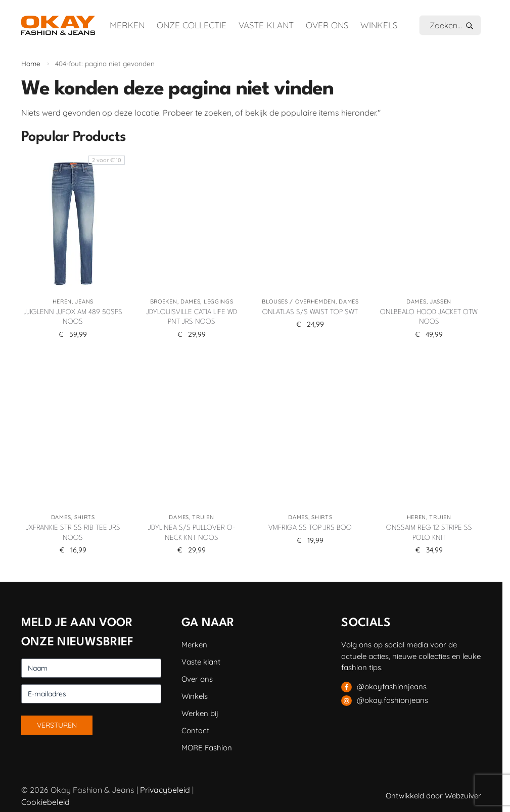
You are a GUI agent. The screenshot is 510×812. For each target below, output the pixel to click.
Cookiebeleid (45, 802)
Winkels (379, 25)
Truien (203, 517)
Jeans (84, 301)
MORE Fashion (207, 748)
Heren (62, 301)
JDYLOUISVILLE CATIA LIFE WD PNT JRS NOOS (192, 317)
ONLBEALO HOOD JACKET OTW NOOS (429, 317)
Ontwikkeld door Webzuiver (433, 796)
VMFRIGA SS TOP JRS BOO (310, 528)
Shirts (85, 517)
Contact (195, 730)
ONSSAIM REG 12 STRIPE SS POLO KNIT (429, 533)
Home (31, 63)
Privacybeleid (165, 790)
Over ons (327, 25)
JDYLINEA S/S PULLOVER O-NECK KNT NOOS (192, 533)
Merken (127, 25)
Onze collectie (192, 25)
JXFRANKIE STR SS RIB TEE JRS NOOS (73, 533)
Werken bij (200, 713)
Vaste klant (266, 25)
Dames (191, 301)
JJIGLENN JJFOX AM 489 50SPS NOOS (73, 317)
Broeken (164, 301)
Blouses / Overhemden (299, 301)
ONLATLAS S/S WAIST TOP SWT (310, 312)
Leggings (219, 301)
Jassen (441, 301)
